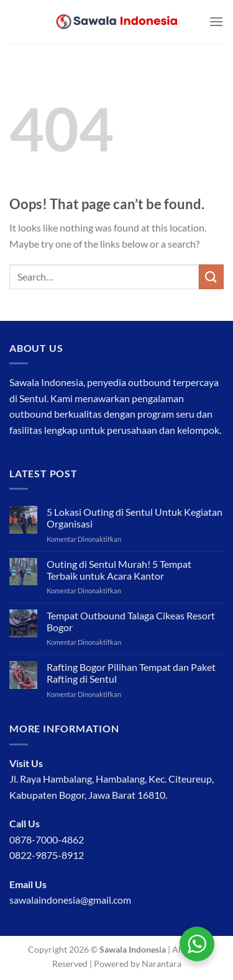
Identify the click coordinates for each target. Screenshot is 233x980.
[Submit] (211, 276)
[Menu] (216, 21)
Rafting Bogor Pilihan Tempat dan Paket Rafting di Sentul (131, 673)
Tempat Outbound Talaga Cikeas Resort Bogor (131, 621)
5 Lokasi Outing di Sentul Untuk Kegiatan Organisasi (135, 518)
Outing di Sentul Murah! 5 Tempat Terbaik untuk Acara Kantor (119, 570)
